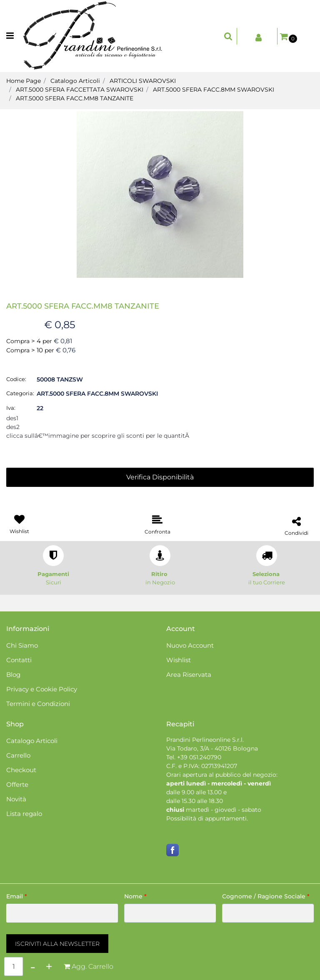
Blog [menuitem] (13, 675)
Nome (135, 896)
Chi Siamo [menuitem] (22, 645)
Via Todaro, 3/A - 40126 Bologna (212, 748)
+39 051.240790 (199, 757)
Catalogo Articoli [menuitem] (32, 741)
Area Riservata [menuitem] (189, 675)
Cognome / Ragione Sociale (266, 896)
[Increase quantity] (49, 966)
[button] (160, 194)
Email (17, 896)
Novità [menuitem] (16, 799)
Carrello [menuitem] (18, 755)
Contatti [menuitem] (19, 660)
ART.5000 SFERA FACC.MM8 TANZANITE (75, 98)
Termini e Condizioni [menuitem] (38, 704)
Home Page (24, 81)
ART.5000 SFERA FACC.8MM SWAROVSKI (214, 90)
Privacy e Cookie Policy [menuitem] (42, 689)
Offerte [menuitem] (17, 784)
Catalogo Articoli (75, 81)
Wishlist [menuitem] (179, 660)
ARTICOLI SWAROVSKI (143, 81)
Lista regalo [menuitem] (24, 814)
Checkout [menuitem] (21, 770)
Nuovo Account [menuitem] (190, 645)
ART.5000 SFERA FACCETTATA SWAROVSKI (80, 90)
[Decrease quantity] (33, 966)
